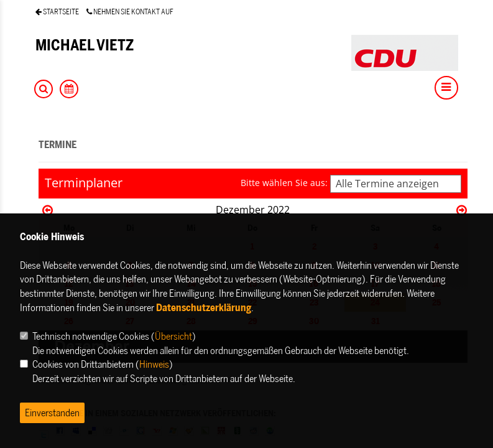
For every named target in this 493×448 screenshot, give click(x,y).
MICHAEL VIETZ (85, 45)
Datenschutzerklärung (204, 307)
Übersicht (173, 336)
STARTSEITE (57, 12)
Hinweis (154, 364)
